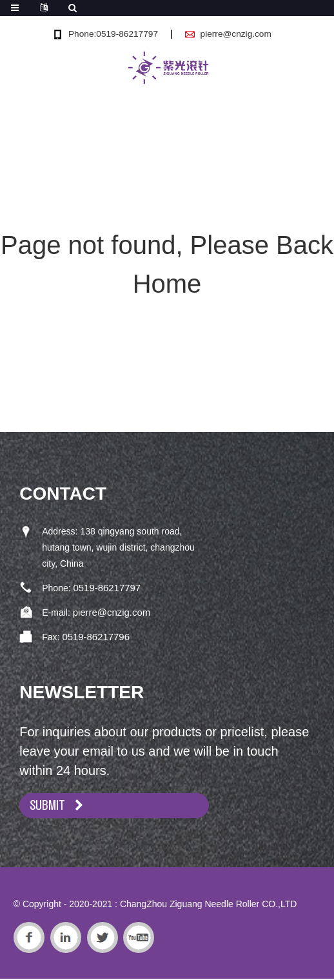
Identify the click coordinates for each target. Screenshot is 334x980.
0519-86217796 (93, 635)
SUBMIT (50, 805)
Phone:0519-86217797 (112, 34)
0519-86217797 (105, 587)
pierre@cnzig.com (237, 34)
